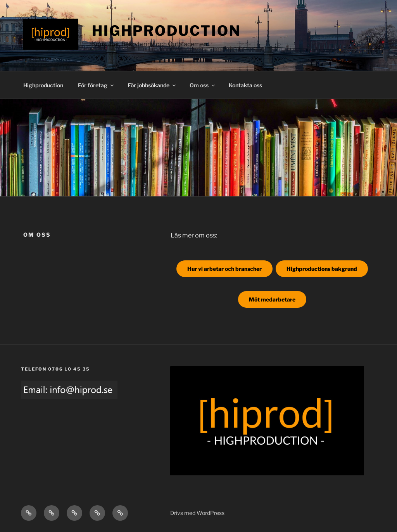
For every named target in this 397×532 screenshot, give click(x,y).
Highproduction (166, 31)
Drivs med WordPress (197, 513)
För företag (96, 85)
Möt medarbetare (272, 299)
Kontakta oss (245, 85)
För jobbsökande (152, 85)
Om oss (203, 85)
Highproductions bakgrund (322, 269)
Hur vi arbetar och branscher (224, 269)
